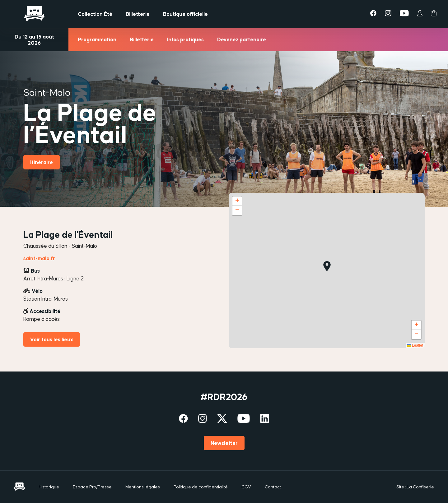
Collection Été (95, 14)
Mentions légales (143, 487)
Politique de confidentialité (201, 487)
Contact (273, 487)
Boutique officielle (185, 14)
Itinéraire (42, 162)
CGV (246, 487)
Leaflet (415, 345)
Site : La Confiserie (415, 487)
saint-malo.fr (39, 258)
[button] (327, 266)
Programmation (97, 39)
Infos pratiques (185, 39)
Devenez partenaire (242, 39)
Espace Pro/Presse (92, 487)
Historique (49, 487)
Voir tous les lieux (52, 339)
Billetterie (138, 14)
